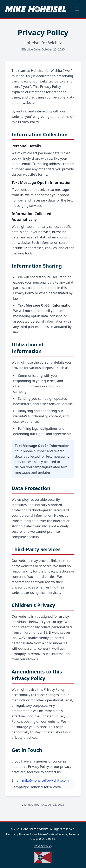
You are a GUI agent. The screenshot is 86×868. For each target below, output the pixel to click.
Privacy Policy (43, 846)
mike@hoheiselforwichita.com (45, 780)
